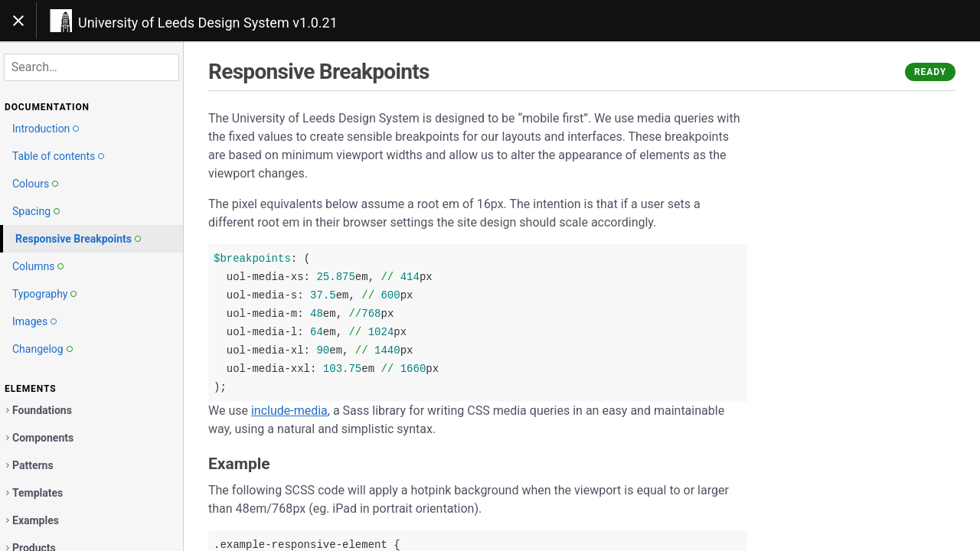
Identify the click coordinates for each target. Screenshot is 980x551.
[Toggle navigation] (18, 21)
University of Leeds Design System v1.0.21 (208, 23)
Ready (930, 72)
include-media (289, 411)
